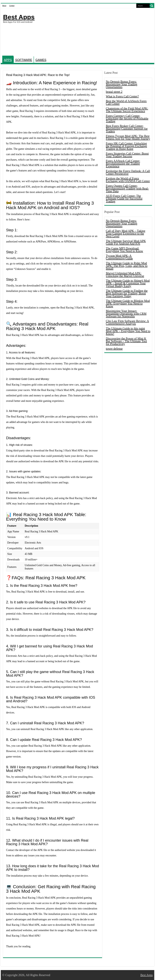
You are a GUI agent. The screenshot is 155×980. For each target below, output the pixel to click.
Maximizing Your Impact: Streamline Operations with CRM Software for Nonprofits (126, 314)
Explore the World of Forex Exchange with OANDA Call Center (128, 180)
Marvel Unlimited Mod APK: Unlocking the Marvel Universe (125, 275)
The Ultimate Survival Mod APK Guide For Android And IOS (126, 242)
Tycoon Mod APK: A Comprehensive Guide (119, 257)
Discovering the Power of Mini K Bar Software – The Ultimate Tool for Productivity (126, 341)
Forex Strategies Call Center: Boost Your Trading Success (127, 155)
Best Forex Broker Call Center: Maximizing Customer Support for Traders (127, 129)
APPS (8, 60)
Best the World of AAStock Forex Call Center (126, 102)
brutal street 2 (114, 92)
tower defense (114, 349)
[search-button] (152, 6)
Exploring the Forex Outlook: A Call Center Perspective (128, 172)
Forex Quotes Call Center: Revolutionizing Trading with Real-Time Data (127, 188)
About (4, 6)
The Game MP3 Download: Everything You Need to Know (124, 250)
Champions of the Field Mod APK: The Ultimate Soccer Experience (127, 110)
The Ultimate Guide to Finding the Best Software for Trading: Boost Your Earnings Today (127, 293)
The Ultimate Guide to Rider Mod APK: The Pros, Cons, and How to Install (127, 266)
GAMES (41, 60)
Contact (12, 6)
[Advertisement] (97, 32)
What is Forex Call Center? (122, 96)
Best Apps (19, 17)
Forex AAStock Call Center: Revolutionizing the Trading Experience (123, 164)
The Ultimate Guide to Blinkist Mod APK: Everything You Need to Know (128, 303)
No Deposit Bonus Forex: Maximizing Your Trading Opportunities (122, 84)
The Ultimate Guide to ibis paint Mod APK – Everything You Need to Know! (128, 331)
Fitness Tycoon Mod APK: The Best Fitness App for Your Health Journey (128, 137)
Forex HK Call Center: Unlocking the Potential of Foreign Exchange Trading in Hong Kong (126, 146)
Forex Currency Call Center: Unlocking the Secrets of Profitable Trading (127, 119)
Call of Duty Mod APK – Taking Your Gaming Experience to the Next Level (126, 234)
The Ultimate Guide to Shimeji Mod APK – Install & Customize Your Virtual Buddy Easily (128, 283)
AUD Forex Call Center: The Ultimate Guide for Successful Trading (124, 199)
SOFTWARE (24, 60)
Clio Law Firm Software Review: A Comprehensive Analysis (127, 322)
